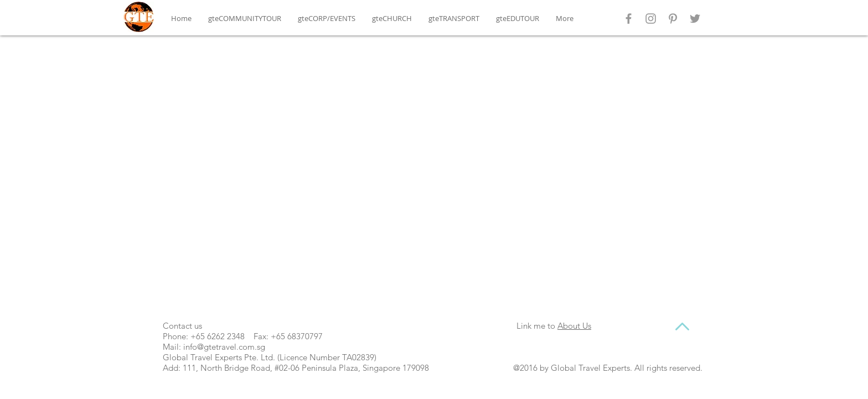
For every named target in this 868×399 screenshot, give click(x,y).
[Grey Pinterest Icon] (673, 19)
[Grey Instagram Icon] (651, 19)
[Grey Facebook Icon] (629, 19)
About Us (574, 326)
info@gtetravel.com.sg (224, 347)
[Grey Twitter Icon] (695, 19)
